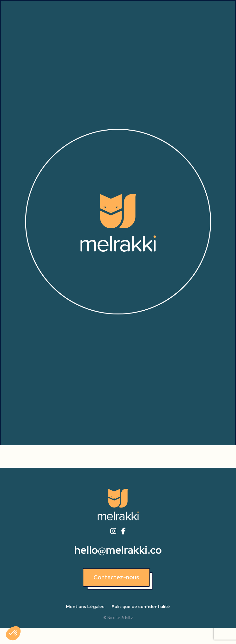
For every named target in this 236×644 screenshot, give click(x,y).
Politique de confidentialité (141, 606)
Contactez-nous (116, 577)
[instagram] (113, 531)
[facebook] (124, 531)
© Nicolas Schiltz (118, 618)
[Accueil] (118, 505)
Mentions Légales (85, 606)
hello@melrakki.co (118, 550)
